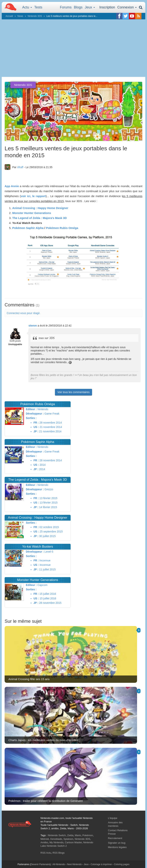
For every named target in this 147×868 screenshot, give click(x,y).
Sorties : (31, 418)
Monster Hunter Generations (32, 213)
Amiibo (44, 842)
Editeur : (31, 409)
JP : (36, 431)
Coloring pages (122, 864)
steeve (33, 326)
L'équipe (113, 818)
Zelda (70, 835)
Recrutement (115, 838)
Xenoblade (56, 839)
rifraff (20, 167)
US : (36, 427)
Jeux (90, 7)
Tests (38, 7)
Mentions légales (117, 847)
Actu (27, 7)
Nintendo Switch (57, 835)
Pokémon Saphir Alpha (28, 228)
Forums (66, 7)
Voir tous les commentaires (73, 392)
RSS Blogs (58, 853)
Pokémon (88, 835)
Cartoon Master (73, 842)
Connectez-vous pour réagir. (24, 313)
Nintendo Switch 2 (57, 846)
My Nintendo (56, 842)
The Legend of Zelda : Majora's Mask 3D (39, 218)
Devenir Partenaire (40, 864)
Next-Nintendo (74, 864)
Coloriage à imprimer (101, 864)
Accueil (9, 16)
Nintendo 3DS (35, 16)
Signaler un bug (117, 843)
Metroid (45, 839)
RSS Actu (46, 853)
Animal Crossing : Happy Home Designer (40, 208)
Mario (78, 835)
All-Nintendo (59, 864)
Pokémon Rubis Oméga (62, 228)
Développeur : (35, 414)
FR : (36, 423)
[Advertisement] (73, 48)
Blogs (78, 7)
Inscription (107, 7)
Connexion (127, 7)
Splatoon (68, 839)
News (20, 16)
